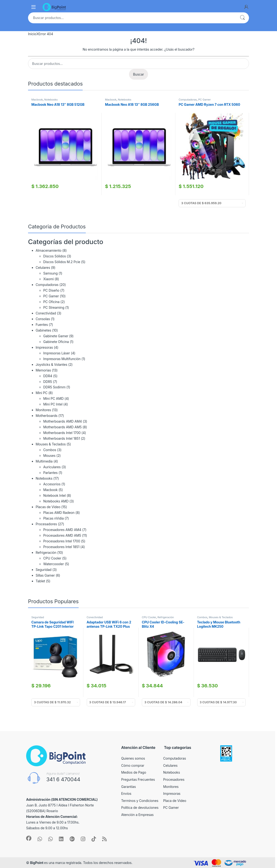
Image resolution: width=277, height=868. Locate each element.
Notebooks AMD (56, 501)
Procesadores (46, 524)
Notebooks (51, 100)
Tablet (40, 581)
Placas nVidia (53, 518)
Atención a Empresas (137, 815)
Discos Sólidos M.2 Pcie (62, 262)
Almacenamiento (48, 250)
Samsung (50, 273)
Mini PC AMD (53, 398)
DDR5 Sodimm (54, 387)
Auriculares (52, 467)
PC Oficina (51, 302)
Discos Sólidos (55, 256)
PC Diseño (51, 290)
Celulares (43, 268)
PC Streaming (54, 307)
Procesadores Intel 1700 (62, 541)
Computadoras (188, 100)
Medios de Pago (134, 772)
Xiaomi (48, 279)
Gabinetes (43, 330)
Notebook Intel (55, 495)
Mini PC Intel (53, 404)
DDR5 (48, 382)
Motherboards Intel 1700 (62, 433)
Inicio (32, 34)
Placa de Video (175, 801)
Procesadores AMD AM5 (62, 535)
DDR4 (48, 376)
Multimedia (44, 461)
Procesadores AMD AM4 (62, 530)
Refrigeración (46, 552)
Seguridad (44, 570)
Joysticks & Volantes (51, 364)
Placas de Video (48, 507)
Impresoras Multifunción (62, 359)
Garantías (129, 787)
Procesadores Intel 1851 (61, 547)
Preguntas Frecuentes (138, 779)
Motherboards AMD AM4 (62, 421)
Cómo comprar (133, 765)
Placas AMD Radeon (59, 513)
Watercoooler (54, 564)
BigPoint (37, 863)
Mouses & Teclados (51, 444)
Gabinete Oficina (56, 342)
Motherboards (47, 416)
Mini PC (42, 393)
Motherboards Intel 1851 (62, 438)
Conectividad (46, 313)
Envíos (126, 793)
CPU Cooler (52, 558)
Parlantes (50, 473)
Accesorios (52, 484)
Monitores (43, 410)
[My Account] (246, 7)
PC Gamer (204, 100)
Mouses (49, 456)
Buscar (242, 18)
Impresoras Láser (57, 353)
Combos (50, 450)
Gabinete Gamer (56, 336)
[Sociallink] (29, 838)
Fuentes (42, 325)
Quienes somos (133, 758)
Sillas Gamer (45, 575)
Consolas (43, 319)
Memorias (43, 370)
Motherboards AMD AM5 (62, 427)
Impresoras (44, 347)
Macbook (37, 100)
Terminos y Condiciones (140, 801)
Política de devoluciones (140, 808)
